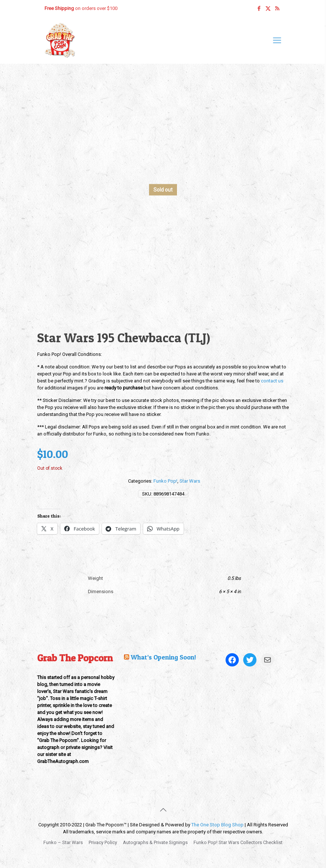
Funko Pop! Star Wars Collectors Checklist (238, 842)
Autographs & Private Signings (155, 842)
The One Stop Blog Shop (217, 825)
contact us (272, 381)
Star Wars (190, 481)
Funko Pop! (165, 481)
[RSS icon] (277, 8)
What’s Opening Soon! (163, 657)
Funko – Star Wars (63, 842)
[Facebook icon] (259, 8)
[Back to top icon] (163, 810)
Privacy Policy (103, 842)
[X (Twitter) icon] (268, 8)
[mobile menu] (277, 41)
